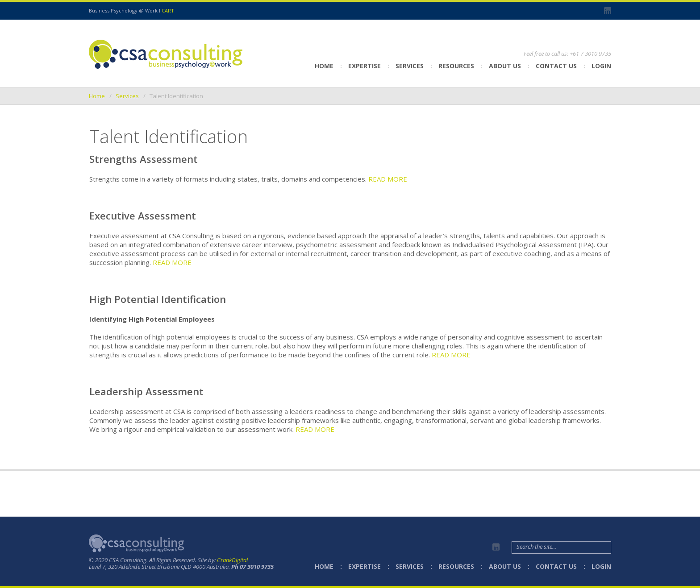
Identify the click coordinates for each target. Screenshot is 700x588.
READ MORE (388, 179)
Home (324, 66)
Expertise (365, 66)
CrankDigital (232, 560)
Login (601, 66)
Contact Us (556, 66)
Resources (456, 66)
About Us (505, 66)
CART (168, 10)
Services (410, 66)
